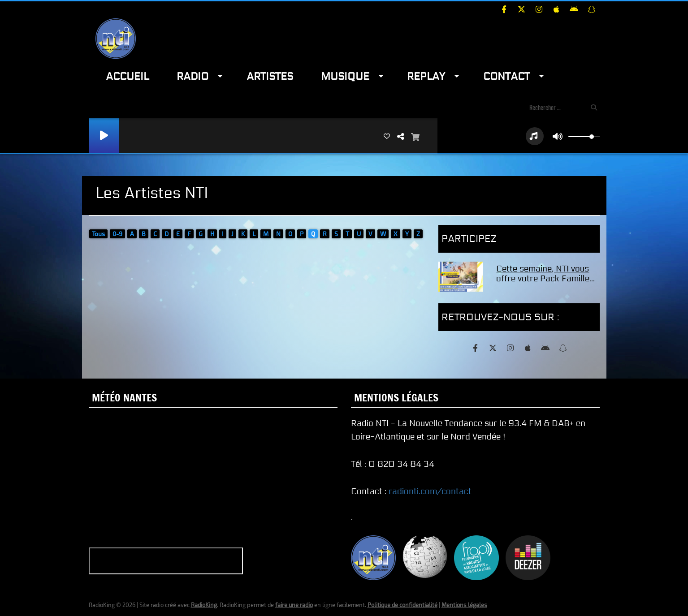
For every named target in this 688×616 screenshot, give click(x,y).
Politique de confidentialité (402, 605)
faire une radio (294, 605)
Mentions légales (464, 605)
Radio (193, 76)
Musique (345, 76)
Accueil (127, 76)
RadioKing (204, 605)
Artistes (270, 76)
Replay (426, 76)
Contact (506, 76)
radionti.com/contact (430, 491)
